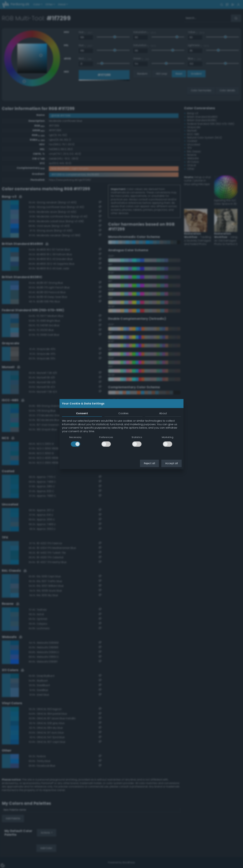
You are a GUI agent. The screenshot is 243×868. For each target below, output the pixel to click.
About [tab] (163, 413)
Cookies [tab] (123, 413)
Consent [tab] (82, 413)
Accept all (171, 463)
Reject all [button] (149, 463)
